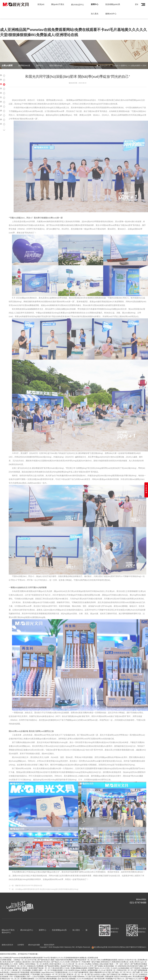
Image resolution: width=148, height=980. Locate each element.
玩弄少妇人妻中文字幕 (95, 977)
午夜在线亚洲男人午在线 (60, 962)
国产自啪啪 (99, 960)
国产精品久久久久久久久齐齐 (83, 960)
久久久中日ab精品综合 (85, 973)
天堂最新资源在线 (61, 966)
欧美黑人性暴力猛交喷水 (52, 958)
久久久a (102, 964)
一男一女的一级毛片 (122, 958)
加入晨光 (95, 14)
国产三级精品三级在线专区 (21, 956)
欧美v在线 (7, 956)
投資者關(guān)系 (113, 4)
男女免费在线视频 (140, 970)
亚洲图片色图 (37, 964)
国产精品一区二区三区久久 (122, 966)
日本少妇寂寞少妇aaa (72, 964)
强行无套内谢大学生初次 (41, 956)
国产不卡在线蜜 (25, 975)
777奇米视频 (35, 968)
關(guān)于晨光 (58, 4)
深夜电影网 (109, 970)
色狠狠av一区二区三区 (130, 968)
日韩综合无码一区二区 (125, 964)
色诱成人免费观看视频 (89, 964)
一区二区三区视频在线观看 (53, 964)
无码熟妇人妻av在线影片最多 (103, 958)
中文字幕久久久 (119, 973)
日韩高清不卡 (76, 956)
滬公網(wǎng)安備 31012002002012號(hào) (110, 941)
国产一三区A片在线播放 (36, 970)
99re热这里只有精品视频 (20, 966)
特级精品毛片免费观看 (36, 960)
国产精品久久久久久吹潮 (61, 956)
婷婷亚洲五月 (106, 956)
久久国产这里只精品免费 (95, 970)
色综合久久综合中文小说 (127, 954)
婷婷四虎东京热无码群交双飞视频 (131, 960)
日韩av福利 (85, 975)
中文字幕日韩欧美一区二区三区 (15, 960)
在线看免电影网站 (79, 977)
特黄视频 (109, 973)
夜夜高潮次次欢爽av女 (121, 956)
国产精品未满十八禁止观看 (62, 977)
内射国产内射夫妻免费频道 (18, 977)
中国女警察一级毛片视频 (91, 956)
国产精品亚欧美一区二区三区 (86, 954)
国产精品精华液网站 (52, 960)
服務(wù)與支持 (7, 939)
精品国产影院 (66, 960)
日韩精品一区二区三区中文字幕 (25, 954)
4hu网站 (88, 958)
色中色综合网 (100, 973)
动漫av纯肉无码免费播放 (65, 954)
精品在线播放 (36, 966)
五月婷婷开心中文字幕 (11, 979)
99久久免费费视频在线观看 (107, 954)
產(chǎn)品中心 (77, 5)
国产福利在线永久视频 (46, 954)
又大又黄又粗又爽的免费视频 (46, 973)
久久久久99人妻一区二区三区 (73, 958)
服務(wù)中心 (111, 14)
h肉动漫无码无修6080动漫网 (43, 975)
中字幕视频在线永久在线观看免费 (17, 968)
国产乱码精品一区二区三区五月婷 (53, 968)
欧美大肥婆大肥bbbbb (77, 970)
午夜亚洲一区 (111, 964)
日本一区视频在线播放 (18, 970)
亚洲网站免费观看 (28, 973)
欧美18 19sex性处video (123, 970)
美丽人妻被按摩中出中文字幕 (100, 966)
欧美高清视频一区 (111, 960)
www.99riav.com (47, 966)
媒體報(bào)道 (24, 59)
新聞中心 (95, 4)
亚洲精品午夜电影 (21, 962)
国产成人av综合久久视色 (97, 968)
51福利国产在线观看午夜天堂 (40, 977)
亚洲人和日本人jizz (137, 956)
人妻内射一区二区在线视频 (21, 964)
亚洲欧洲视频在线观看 (79, 962)
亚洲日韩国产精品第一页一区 (40, 962)
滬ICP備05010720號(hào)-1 (136, 941)
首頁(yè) (41, 4)
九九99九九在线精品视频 (120, 962)
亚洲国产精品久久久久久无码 (99, 962)
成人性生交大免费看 (62, 975)
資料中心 (40, 59)
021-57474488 (138, 897)
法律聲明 (21, 939)
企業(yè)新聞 (7, 59)
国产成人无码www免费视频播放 (116, 977)
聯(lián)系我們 (49, 939)
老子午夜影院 (135, 962)
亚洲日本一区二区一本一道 (77, 968)
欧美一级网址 (19, 958)
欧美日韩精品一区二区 (34, 958)
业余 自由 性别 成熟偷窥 (67, 973)
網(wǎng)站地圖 (34, 939)
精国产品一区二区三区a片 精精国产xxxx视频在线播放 (110, 975)
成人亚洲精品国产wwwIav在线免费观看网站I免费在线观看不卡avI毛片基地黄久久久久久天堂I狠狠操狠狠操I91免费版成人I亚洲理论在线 (49, 952)
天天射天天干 (75, 975)
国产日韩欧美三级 (114, 968)
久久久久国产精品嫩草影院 (79, 966)
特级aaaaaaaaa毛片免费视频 (57, 970)
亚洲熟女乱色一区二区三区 (10, 973)
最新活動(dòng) (56, 59)
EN (137, 4)
